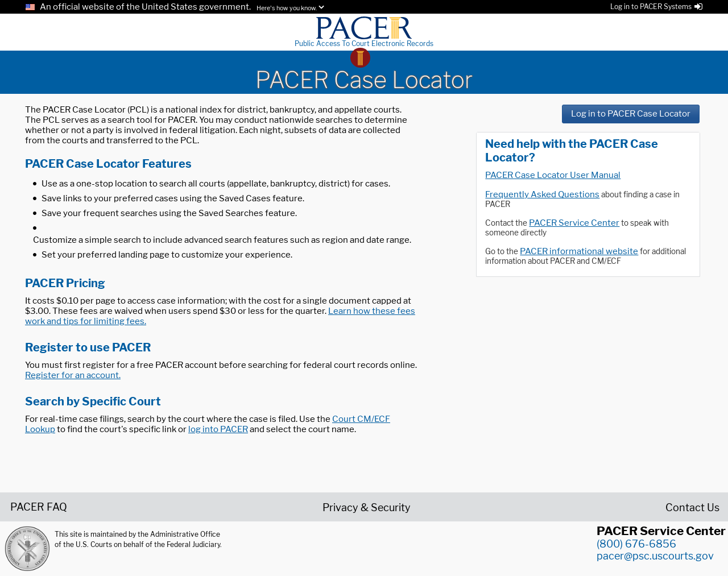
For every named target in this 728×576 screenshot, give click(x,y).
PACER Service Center (574, 223)
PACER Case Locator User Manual (553, 175)
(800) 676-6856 (636, 544)
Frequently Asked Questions (542, 194)
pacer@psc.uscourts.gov (655, 556)
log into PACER (218, 429)
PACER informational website (579, 251)
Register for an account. (73, 375)
